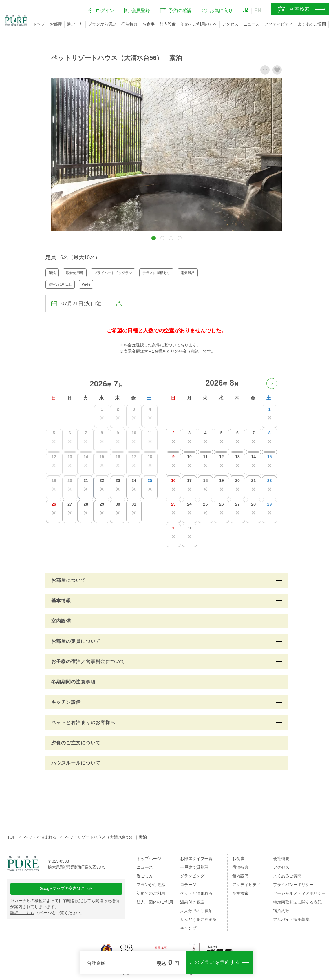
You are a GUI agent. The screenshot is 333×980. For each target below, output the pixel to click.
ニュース (251, 24)
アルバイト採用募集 (291, 919)
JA (246, 11)
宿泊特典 (129, 24)
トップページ (149, 859)
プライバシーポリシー (293, 885)
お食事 (149, 24)
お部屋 (56, 24)
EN (258, 11)
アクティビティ (279, 24)
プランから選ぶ (102, 24)
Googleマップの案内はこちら (66, 889)
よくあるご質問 (312, 24)
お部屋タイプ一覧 (196, 859)
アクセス (230, 24)
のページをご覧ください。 (47, 913)
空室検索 (240, 893)
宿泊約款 (281, 911)
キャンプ (188, 928)
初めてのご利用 (151, 893)
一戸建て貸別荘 (194, 867)
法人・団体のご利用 (155, 902)
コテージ (188, 885)
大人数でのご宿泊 (196, 911)
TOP (11, 837)
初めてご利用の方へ (199, 24)
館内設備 (168, 24)
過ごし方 (75, 24)
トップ (39, 24)
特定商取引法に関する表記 (297, 902)
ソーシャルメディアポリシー (299, 893)
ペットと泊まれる (41, 837)
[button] (154, 238)
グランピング (192, 876)
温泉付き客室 (192, 902)
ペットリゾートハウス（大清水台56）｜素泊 (106, 837)
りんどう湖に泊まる (198, 919)
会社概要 (281, 859)
